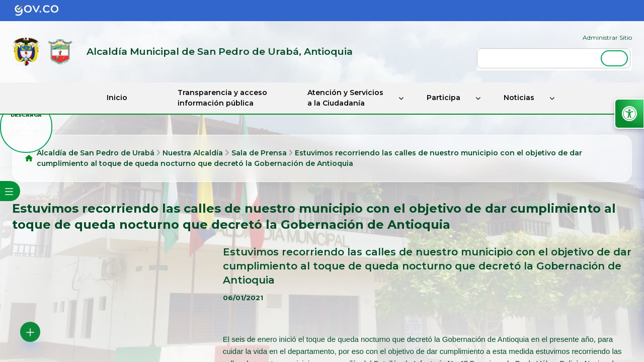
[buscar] (554, 58)
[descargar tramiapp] (26, 127)
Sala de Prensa (259, 153)
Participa (444, 98)
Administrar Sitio (607, 37)
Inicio (117, 98)
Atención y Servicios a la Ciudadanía (345, 98)
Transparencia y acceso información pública (222, 98)
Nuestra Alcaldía (193, 153)
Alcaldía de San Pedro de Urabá (96, 153)
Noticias (519, 98)
